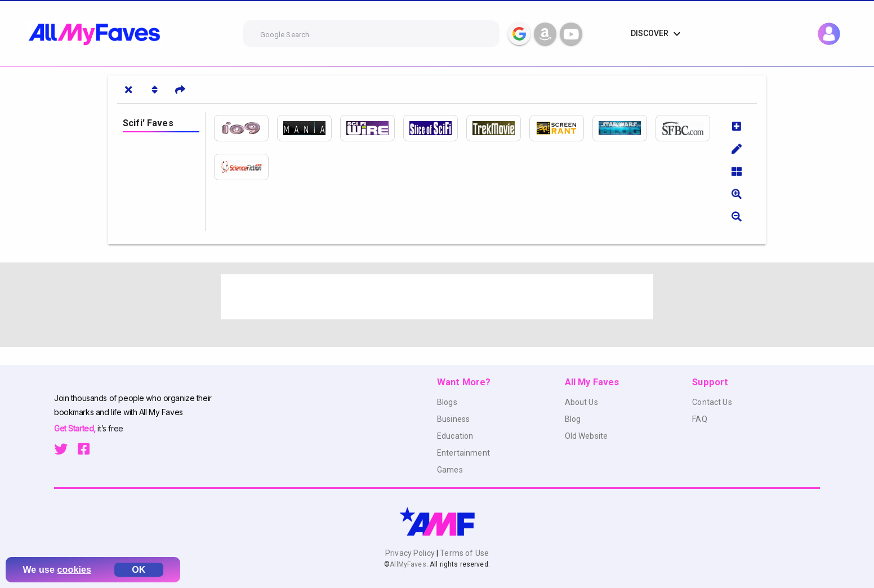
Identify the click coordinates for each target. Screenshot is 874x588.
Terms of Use (463, 553)
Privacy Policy (411, 553)
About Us (581, 402)
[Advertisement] (437, 297)
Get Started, (76, 428)
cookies (75, 570)
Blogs (447, 402)
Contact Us (712, 402)
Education (455, 436)
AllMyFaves (408, 564)
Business (453, 419)
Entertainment (463, 453)
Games (450, 470)
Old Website (587, 436)
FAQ (699, 419)
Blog (573, 419)
